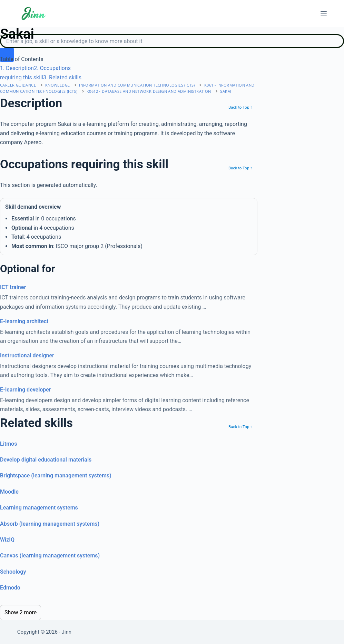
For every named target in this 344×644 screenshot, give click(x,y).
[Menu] (324, 14)
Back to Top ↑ (240, 107)
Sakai (226, 91)
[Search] (172, 41)
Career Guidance (18, 85)
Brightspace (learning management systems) (56, 475)
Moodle (9, 492)
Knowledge (58, 85)
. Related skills (62, 77)
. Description (17, 68)
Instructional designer (27, 355)
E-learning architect (24, 321)
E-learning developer (26, 390)
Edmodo (10, 588)
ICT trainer (13, 287)
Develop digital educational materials (46, 460)
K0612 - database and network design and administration (149, 91)
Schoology (13, 572)
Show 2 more (21, 612)
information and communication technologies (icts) (137, 85)
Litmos (8, 444)
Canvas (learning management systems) (50, 556)
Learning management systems (39, 508)
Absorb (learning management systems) (50, 524)
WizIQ (7, 540)
